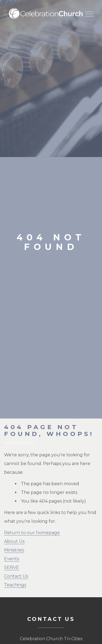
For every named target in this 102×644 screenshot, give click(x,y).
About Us (14, 541)
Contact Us (16, 576)
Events (12, 559)
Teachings (15, 585)
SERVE (12, 567)
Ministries (14, 550)
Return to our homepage (32, 533)
